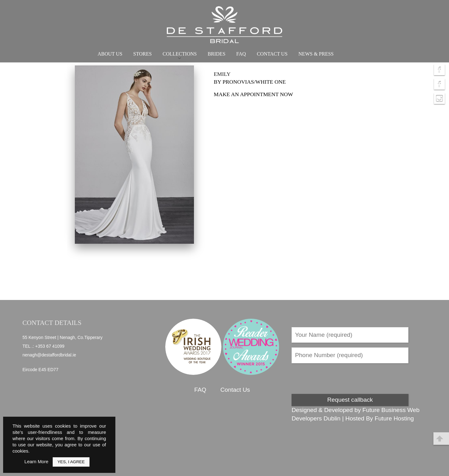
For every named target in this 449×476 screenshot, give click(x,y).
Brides (217, 54)
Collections (180, 54)
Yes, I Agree (71, 462)
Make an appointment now (253, 94)
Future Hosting (394, 418)
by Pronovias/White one (250, 82)
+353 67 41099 (50, 346)
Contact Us (272, 54)
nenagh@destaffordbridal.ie (49, 355)
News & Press (316, 54)
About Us (110, 54)
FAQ (241, 54)
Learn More (36, 461)
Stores (142, 54)
